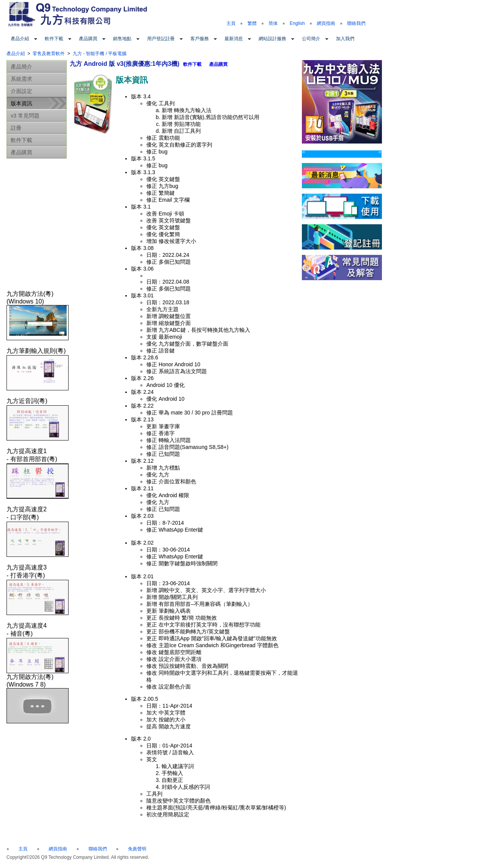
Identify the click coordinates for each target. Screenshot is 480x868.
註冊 (16, 128)
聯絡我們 (356, 23)
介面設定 (21, 91)
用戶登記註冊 (161, 39)
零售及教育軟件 (49, 54)
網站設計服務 (272, 39)
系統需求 (21, 79)
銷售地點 (122, 39)
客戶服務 (200, 39)
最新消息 (234, 39)
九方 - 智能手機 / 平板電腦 (100, 54)
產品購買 (88, 39)
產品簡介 (21, 67)
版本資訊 (21, 103)
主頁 (231, 23)
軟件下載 (54, 39)
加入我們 (345, 39)
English (297, 23)
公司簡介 (311, 39)
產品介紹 (20, 39)
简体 (273, 23)
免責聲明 (137, 849)
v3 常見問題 (25, 116)
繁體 (252, 23)
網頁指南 (326, 23)
